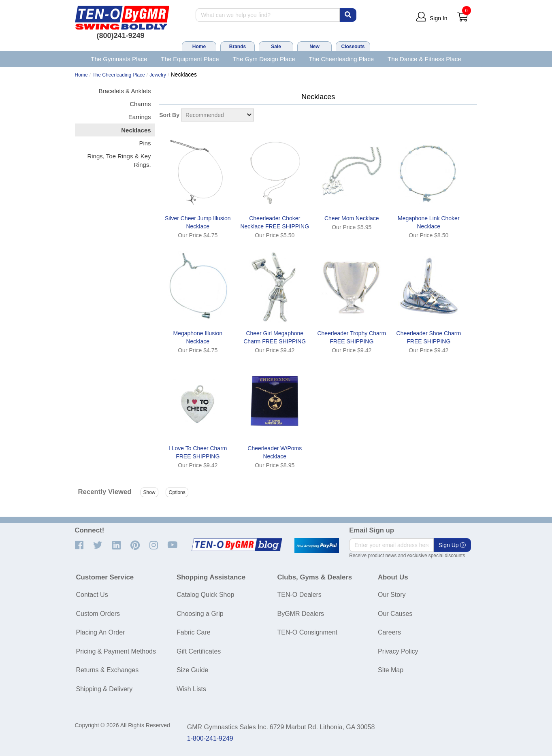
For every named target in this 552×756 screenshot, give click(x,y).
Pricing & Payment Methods (116, 651)
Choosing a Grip (200, 614)
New (314, 47)
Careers (389, 632)
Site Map (391, 670)
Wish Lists (191, 689)
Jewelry (158, 75)
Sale (276, 47)
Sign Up (452, 545)
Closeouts (353, 47)
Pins (145, 143)
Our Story (392, 595)
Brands (238, 47)
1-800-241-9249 (210, 738)
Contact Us (92, 595)
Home (199, 47)
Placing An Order (101, 632)
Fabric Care (194, 632)
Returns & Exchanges (108, 670)
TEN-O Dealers (299, 595)
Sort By (169, 115)
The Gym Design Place (264, 59)
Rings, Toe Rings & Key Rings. (119, 160)
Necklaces (136, 130)
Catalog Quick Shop (205, 595)
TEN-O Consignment (308, 632)
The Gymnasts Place (119, 59)
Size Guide (192, 670)
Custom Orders (98, 614)
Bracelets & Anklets (125, 91)
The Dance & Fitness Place (424, 59)
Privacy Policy (398, 651)
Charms (140, 104)
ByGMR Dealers (301, 614)
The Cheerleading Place (341, 59)
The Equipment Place (190, 59)
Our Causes (395, 614)
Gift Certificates (199, 651)
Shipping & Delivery (104, 689)
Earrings (140, 117)
